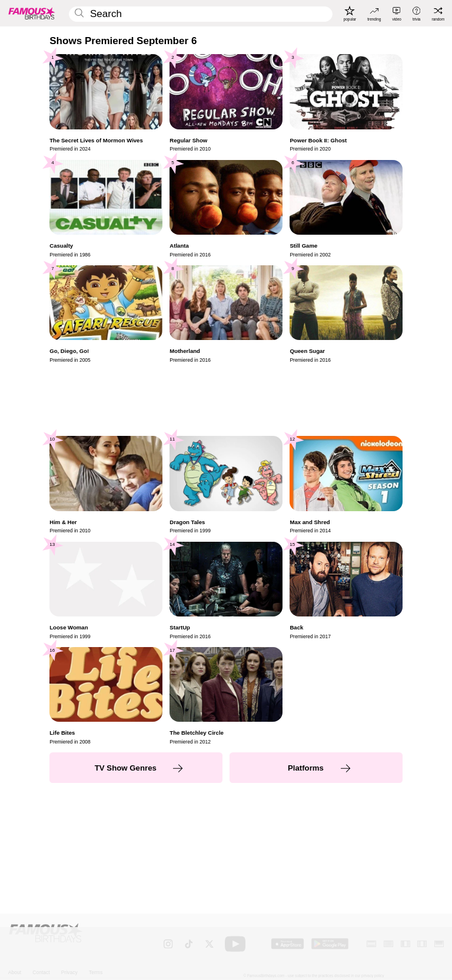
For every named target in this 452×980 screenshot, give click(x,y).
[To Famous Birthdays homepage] (32, 13)
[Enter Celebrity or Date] (200, 14)
